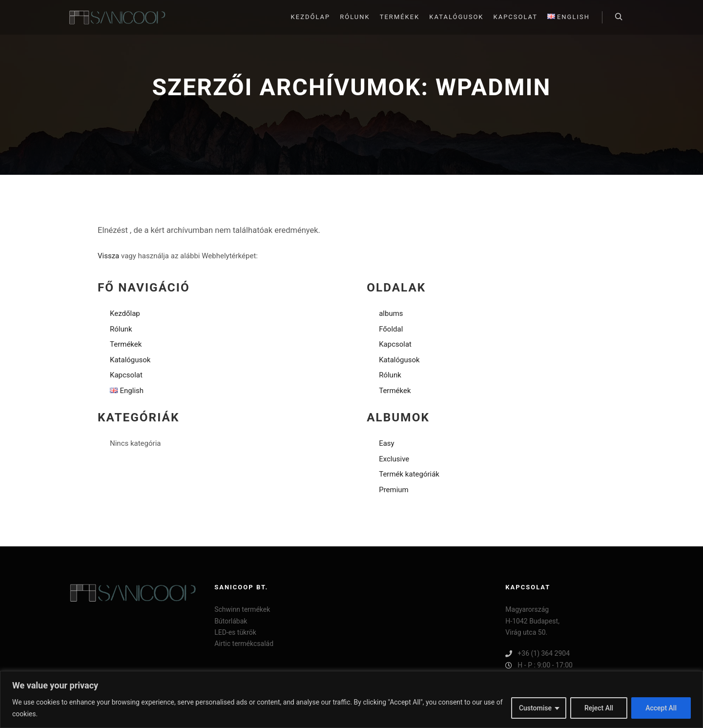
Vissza (108, 256)
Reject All (599, 708)
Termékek (126, 344)
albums (391, 313)
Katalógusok (130, 360)
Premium (394, 490)
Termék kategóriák (409, 474)
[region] (351, 699)
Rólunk (121, 329)
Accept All (661, 708)
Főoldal (391, 329)
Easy (387, 443)
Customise (535, 708)
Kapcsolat (126, 375)
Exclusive (394, 459)
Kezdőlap (125, 313)
